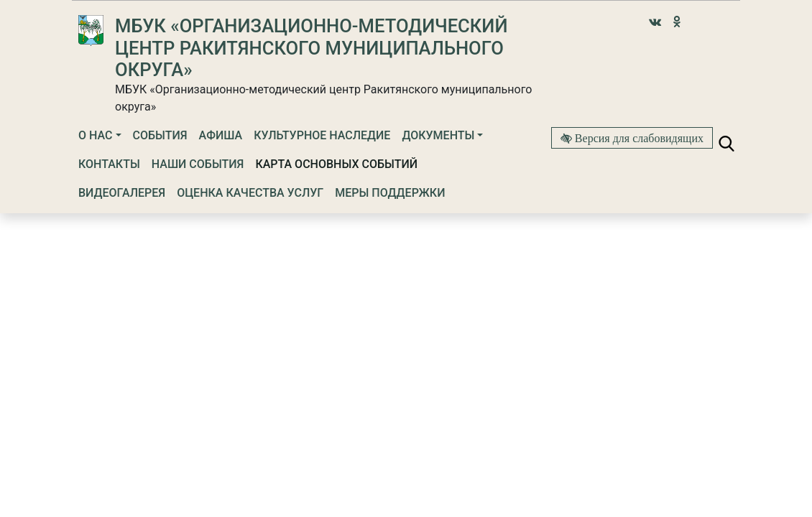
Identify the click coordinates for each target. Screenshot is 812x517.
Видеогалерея (122, 193)
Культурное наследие (322, 135)
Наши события (198, 164)
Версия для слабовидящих (638, 138)
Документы (438, 135)
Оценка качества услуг (250, 193)
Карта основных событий (336, 164)
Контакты (109, 164)
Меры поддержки (390, 193)
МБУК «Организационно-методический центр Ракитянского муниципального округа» (311, 48)
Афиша (221, 135)
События (160, 135)
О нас (95, 135)
